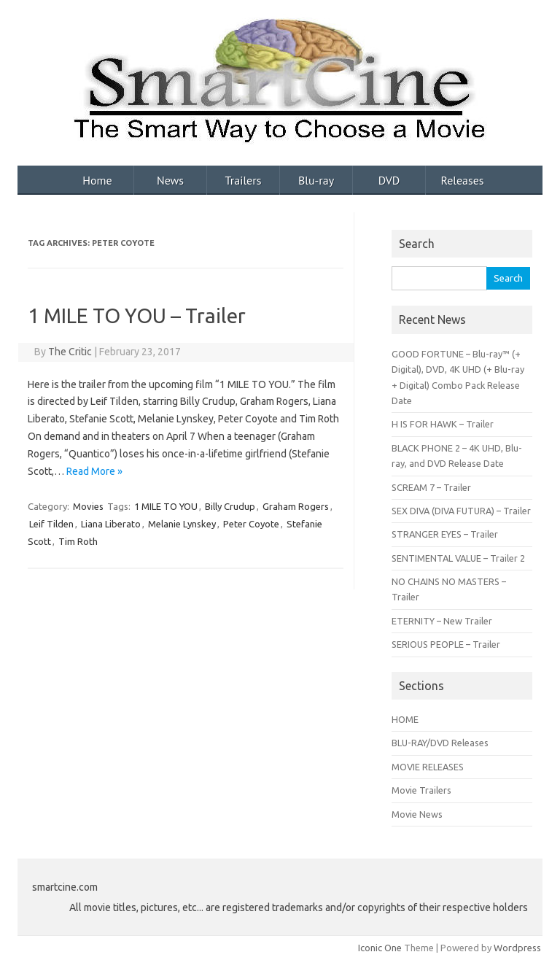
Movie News (417, 814)
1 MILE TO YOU (166, 506)
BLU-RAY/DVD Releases (440, 743)
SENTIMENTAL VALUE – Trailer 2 (458, 558)
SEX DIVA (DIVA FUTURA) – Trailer (461, 511)
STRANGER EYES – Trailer (445, 534)
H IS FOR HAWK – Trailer (443, 424)
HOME (405, 719)
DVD (389, 180)
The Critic (70, 352)
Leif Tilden (51, 524)
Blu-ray (316, 180)
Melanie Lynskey (182, 524)
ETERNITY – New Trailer (442, 621)
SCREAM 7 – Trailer (431, 487)
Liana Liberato (111, 524)
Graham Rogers (296, 506)
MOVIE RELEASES (428, 767)
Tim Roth (78, 541)
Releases (462, 180)
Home (97, 180)
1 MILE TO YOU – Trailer (137, 316)
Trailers (244, 180)
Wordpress (517, 948)
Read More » (94, 471)
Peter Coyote (251, 524)
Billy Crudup (230, 506)
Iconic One (380, 948)
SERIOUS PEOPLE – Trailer (446, 644)
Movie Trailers (421, 790)
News (170, 180)
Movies (88, 506)
